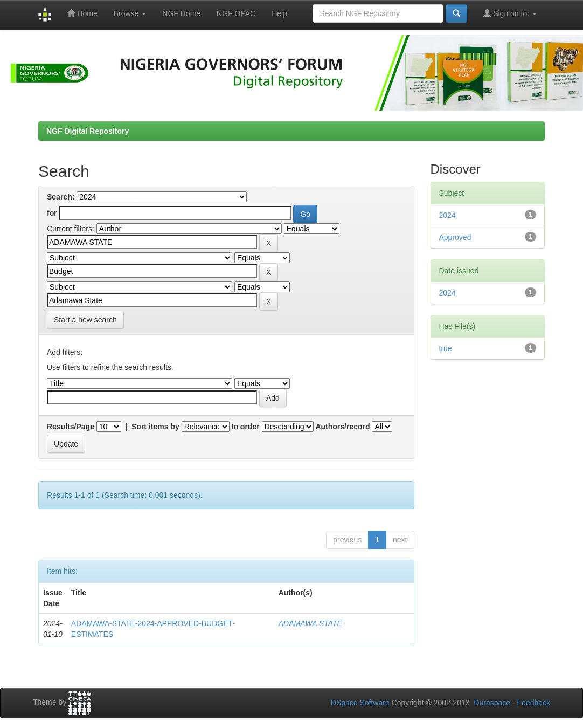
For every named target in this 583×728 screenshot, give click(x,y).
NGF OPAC (236, 13)
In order (246, 427)
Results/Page (71, 427)
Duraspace (492, 703)
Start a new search (85, 320)
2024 (447, 215)
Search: (61, 197)
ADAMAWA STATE (310, 623)
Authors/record (342, 427)
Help (279, 13)
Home (82, 13)
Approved (455, 237)
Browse (130, 13)
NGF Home (181, 13)
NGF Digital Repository (88, 131)
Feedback (534, 703)
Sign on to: (510, 13)
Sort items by (155, 427)
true (446, 348)
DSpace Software (360, 703)
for (52, 213)
